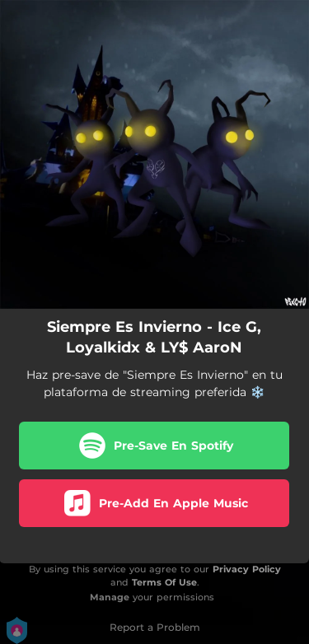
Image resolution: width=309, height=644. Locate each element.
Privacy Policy (247, 569)
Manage (110, 597)
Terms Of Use (164, 582)
